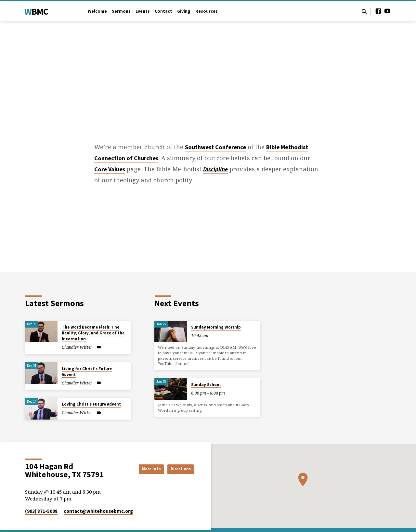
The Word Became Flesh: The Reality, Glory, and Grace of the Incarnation (93, 333)
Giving (184, 11)
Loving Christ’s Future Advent (91, 404)
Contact (163, 11)
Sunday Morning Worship (216, 327)
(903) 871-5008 (41, 511)
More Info (141, 469)
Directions (177, 469)
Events (143, 11)
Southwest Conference (215, 147)
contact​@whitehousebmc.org (98, 511)
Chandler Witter (77, 347)
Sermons (121, 11)
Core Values (110, 169)
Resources (207, 11)
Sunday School (206, 385)
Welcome (97, 11)
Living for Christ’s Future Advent (87, 372)
